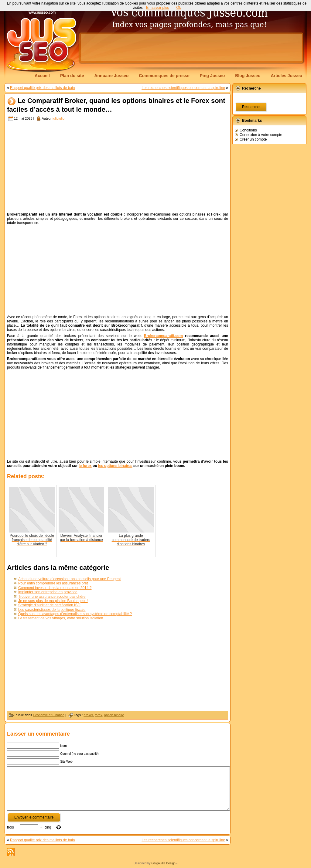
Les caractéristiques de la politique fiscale (52, 610)
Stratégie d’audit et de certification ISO (49, 605)
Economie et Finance (49, 715)
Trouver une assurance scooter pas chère (52, 597)
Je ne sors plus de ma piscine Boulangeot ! (53, 601)
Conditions (248, 130)
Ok (178, 8)
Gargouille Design (163, 863)
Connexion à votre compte (261, 135)
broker (88, 715)
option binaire (114, 715)
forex (98, 715)
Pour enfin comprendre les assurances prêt (53, 583)
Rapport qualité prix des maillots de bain (42, 88)
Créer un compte (253, 139)
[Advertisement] (191, 48)
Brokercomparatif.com (163, 336)
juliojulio (58, 118)
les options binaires (115, 466)
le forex (85, 466)
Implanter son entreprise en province (48, 592)
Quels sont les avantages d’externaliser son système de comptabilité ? (75, 614)
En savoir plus (157, 8)
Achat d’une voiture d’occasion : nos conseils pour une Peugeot (70, 579)
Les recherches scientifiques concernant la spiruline (183, 88)
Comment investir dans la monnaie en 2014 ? (55, 588)
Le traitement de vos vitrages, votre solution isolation (61, 618)
